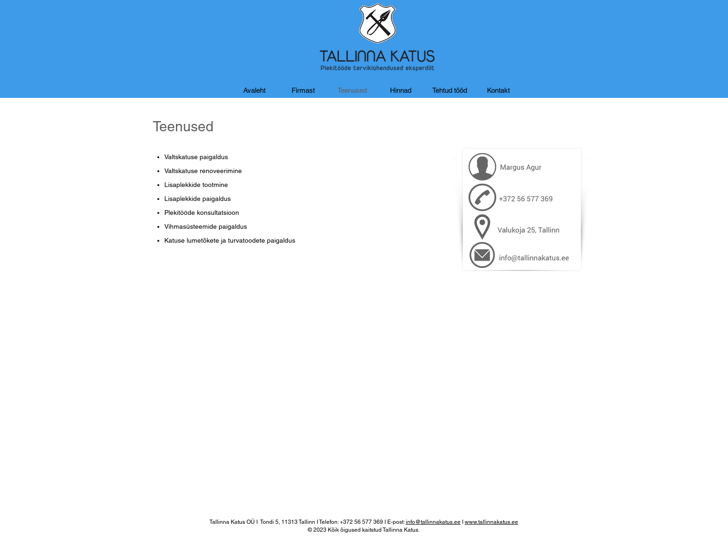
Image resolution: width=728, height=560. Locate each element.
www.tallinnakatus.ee (491, 522)
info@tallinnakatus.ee (433, 522)
